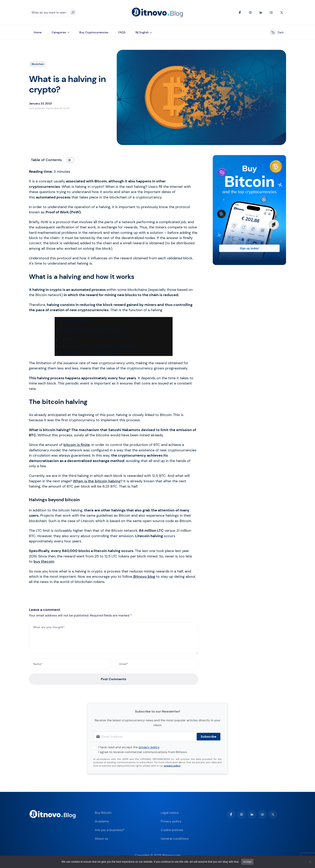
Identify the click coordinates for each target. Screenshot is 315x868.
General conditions (175, 839)
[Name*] (70, 664)
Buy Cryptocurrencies (94, 32)
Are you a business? (109, 830)
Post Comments (114, 679)
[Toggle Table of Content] (68, 160)
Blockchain (38, 64)
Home (38, 32)
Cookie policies (172, 830)
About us (101, 839)
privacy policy (149, 747)
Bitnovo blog (144, 577)
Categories (59, 32)
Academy (102, 821)
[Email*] (157, 664)
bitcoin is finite (77, 445)
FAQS (122, 32)
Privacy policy (171, 821)
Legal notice (170, 813)
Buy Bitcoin (103, 813)
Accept (247, 862)
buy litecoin (44, 561)
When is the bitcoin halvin (96, 481)
